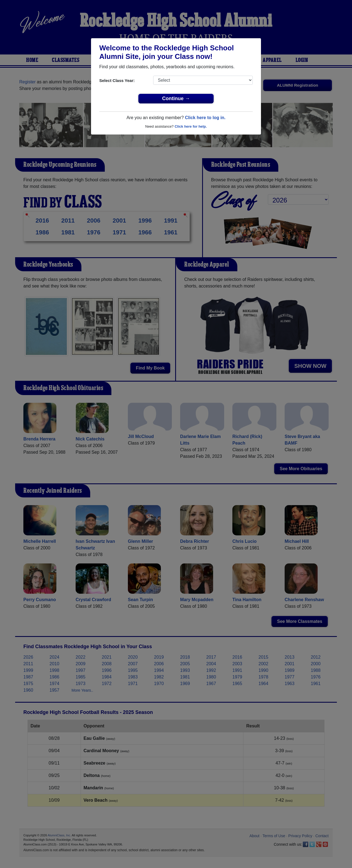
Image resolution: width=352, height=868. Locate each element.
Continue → (176, 98)
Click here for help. (191, 126)
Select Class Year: (117, 80)
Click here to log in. (205, 118)
